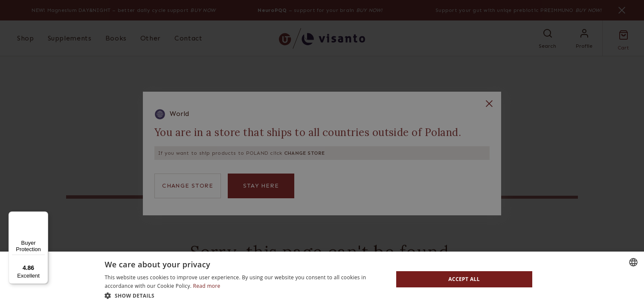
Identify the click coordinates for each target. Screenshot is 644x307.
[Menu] (43, 217)
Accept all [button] (464, 279)
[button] (244, 295)
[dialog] (322, 279)
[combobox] (633, 262)
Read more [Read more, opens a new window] (207, 286)
